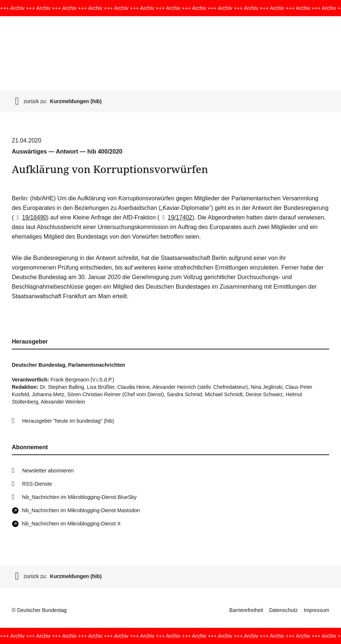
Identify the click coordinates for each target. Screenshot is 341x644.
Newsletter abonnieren (48, 471)
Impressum (316, 610)
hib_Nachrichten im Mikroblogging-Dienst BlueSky (79, 497)
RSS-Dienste (37, 484)
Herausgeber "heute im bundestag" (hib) (68, 421)
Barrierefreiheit (246, 610)
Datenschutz (283, 610)
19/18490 (30, 217)
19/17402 (176, 217)
